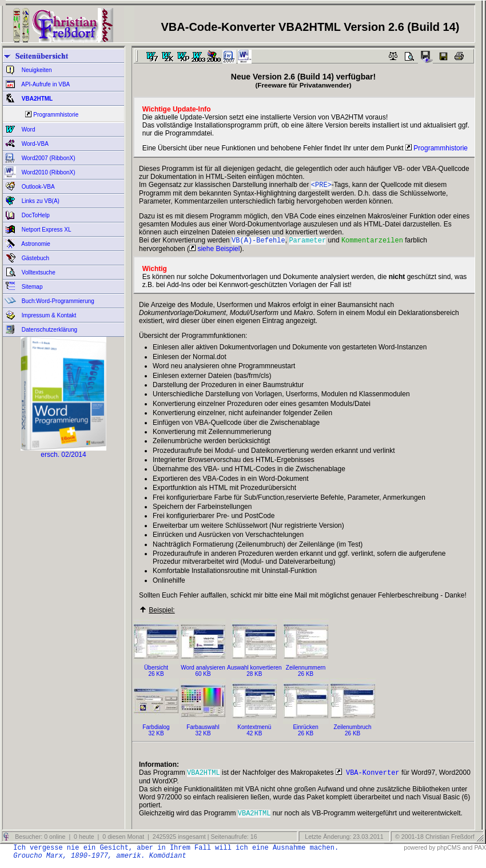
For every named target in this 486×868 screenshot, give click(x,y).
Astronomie (35, 244)
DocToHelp (35, 215)
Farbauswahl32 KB (203, 730)
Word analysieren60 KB (203, 670)
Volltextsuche (38, 272)
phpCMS (449, 852)
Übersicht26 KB (156, 670)
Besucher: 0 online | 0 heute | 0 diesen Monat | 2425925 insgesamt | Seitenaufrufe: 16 (135, 841)
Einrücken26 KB (306, 730)
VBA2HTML (36, 99)
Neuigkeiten (36, 70)
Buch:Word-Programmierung (57, 301)
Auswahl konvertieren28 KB (254, 670)
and (468, 852)
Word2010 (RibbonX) (48, 172)
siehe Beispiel (214, 251)
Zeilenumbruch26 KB (353, 730)
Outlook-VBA (37, 187)
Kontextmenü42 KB (254, 730)
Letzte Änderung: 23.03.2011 (343, 841)
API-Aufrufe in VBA (45, 84)
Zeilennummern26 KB (306, 670)
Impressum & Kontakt (48, 315)
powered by (419, 852)
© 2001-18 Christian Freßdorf (435, 841)
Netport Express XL (45, 230)
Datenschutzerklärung (49, 330)
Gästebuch (35, 258)
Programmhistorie (56, 115)
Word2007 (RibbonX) (48, 158)
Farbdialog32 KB (156, 730)
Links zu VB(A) (40, 201)
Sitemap (31, 287)
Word (28, 130)
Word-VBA (34, 144)
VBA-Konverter (368, 776)
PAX (480, 852)
